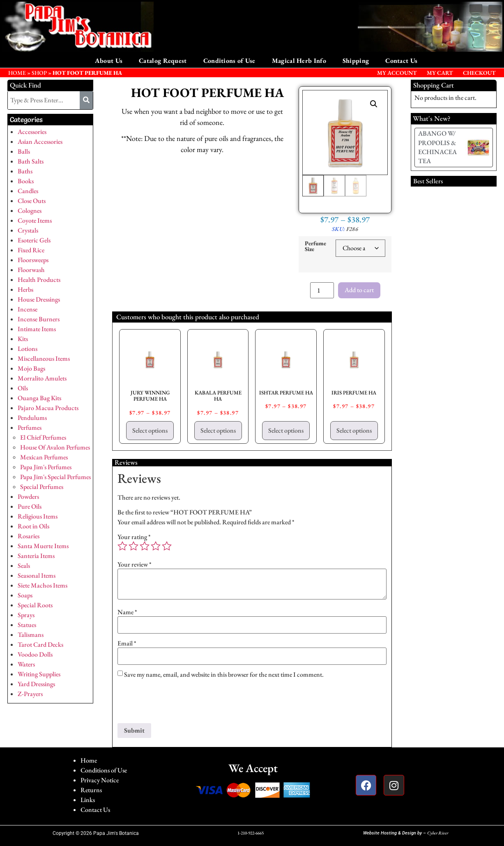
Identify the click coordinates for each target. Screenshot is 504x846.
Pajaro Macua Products (48, 408)
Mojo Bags (31, 368)
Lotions (28, 349)
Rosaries (29, 536)
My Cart (440, 73)
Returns (91, 790)
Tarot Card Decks (40, 644)
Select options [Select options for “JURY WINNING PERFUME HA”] (150, 430)
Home (89, 760)
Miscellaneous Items (44, 358)
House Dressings (39, 299)
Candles (28, 191)
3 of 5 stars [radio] (145, 546)
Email (127, 643)
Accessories (32, 132)
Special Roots (35, 605)
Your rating (134, 537)
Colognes (30, 211)
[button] (374, 104)
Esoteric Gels (34, 240)
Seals (24, 566)
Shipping (356, 61)
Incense (28, 309)
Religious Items (38, 516)
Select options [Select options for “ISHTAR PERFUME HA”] (286, 430)
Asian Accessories (40, 142)
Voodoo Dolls (35, 654)
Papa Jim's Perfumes (46, 467)
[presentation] (180, 703)
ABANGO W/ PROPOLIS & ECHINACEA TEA (437, 147)
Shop (39, 73)
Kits (23, 339)
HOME (17, 73)
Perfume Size (315, 246)
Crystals (28, 230)
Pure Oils (30, 506)
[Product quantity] (322, 290)
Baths (25, 171)
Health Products (39, 280)
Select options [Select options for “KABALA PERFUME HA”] (218, 430)
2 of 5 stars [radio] (133, 546)
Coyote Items (35, 220)
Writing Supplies (39, 674)
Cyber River (438, 833)
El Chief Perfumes (43, 437)
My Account (397, 73)
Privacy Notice (100, 780)
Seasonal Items (37, 575)
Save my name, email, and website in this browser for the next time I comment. (224, 675)
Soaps (25, 595)
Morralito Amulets (42, 378)
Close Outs (32, 201)
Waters (26, 664)
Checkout (479, 73)
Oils (23, 388)
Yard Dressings (36, 684)
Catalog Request (163, 61)
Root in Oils (33, 526)
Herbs (25, 289)
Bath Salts (31, 161)
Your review (135, 565)
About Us (109, 61)
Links (88, 800)
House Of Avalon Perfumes (55, 447)
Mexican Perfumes (44, 457)
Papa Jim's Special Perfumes (55, 477)
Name (127, 612)
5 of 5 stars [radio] (167, 546)
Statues (27, 625)
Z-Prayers (30, 694)
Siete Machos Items (43, 585)
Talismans (31, 635)
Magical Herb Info (299, 61)
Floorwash (31, 270)
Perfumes (30, 428)
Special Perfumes (42, 487)
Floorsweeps (33, 260)
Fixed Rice (31, 250)
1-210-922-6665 (251, 833)
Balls (24, 151)
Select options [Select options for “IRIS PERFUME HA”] (354, 430)
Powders (28, 497)
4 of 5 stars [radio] (156, 546)
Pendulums (32, 418)
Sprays (26, 615)
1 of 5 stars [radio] (122, 546)
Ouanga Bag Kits (39, 398)
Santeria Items (36, 556)
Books (26, 181)
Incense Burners (39, 319)
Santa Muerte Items (43, 546)
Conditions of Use (229, 61)
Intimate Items (37, 329)
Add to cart (359, 290)
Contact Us (401, 61)
